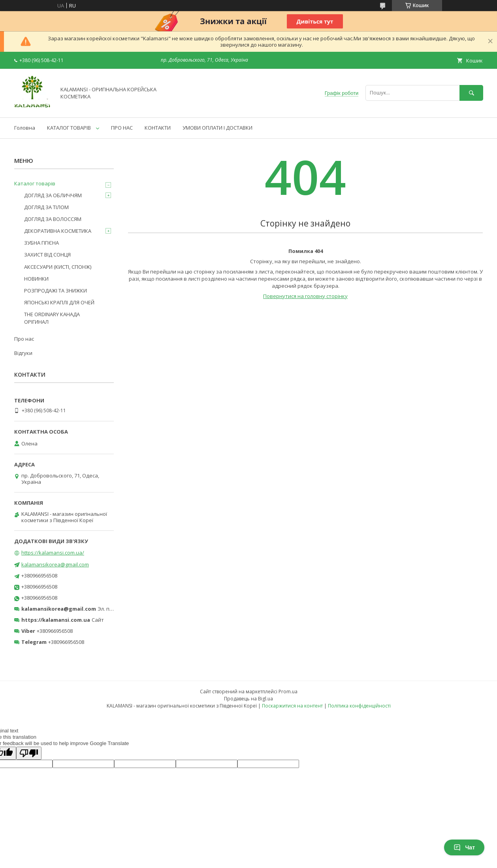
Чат (464, 847)
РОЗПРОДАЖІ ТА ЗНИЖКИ (56, 291)
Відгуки (23, 353)
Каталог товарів (35, 183)
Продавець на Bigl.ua (248, 699)
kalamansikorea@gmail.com (55, 564)
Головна (25, 128)
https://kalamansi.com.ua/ (53, 553)
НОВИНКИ (36, 279)
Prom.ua (288, 692)
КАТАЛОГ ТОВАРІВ (69, 128)
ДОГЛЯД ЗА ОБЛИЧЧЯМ (53, 195)
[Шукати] (471, 93)
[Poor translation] (29, 753)
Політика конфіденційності (359, 706)
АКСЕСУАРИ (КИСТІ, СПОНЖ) (58, 267)
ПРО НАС (122, 128)
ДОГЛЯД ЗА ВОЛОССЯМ (53, 219)
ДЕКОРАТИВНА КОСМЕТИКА (58, 231)
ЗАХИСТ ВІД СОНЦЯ (47, 255)
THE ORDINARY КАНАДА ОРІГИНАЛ (52, 318)
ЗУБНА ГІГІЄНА (41, 243)
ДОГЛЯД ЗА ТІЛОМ (46, 207)
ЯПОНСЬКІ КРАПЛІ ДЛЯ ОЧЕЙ (59, 302)
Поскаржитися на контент (292, 706)
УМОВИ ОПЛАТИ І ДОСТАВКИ (217, 128)
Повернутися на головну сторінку (305, 296)
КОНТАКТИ (158, 128)
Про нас (24, 339)
